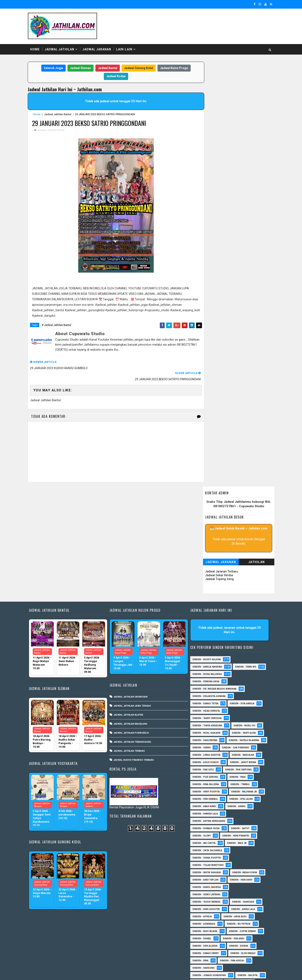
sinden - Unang (202, 952)
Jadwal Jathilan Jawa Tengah (133, 587)
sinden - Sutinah (238, 945)
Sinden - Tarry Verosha (207, 600)
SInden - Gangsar (243, 791)
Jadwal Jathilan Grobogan (132, 578)
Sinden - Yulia (201, 930)
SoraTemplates (57, 973)
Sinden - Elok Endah (243, 842)
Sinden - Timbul (240, 673)
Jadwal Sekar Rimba (216, 146)
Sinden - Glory (201, 725)
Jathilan (254, 133)
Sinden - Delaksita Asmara (209, 578)
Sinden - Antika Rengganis (209, 710)
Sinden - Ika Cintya (204, 732)
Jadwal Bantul (106, 67)
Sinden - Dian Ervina (205, 622)
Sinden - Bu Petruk (238, 813)
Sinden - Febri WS (245, 548)
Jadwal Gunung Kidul (137, 67)
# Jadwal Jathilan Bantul (59, 325)
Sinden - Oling (230, 886)
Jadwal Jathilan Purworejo (132, 615)
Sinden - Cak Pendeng (206, 637)
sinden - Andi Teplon (205, 769)
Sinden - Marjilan (243, 644)
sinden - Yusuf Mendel (206, 791)
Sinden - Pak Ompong (238, 659)
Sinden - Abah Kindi (204, 695)
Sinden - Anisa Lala (243, 798)
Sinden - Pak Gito (203, 659)
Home (38, 48)
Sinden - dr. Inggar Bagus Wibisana (214, 570)
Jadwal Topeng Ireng (217, 150)
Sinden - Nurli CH (244, 607)
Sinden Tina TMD (231, 930)
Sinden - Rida (237, 666)
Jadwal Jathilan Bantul (61, 113)
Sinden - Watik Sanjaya (206, 761)
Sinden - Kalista (247, 864)
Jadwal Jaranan (100, 48)
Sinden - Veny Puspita (206, 681)
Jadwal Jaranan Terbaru (219, 142)
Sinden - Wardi (240, 923)
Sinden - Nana (201, 886)
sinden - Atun (201, 938)
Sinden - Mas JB (236, 732)
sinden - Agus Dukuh (205, 651)
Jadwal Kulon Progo (172, 67)
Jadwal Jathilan (62, 48)
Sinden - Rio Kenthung (206, 916)
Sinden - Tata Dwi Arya (206, 923)
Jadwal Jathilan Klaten (130, 596)
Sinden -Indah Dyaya (244, 761)
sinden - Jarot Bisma (243, 651)
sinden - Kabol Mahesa (206, 776)
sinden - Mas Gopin (204, 945)
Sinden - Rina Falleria (205, 673)
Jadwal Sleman (79, 67)
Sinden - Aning (236, 695)
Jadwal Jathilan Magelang (132, 606)
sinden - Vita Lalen (241, 688)
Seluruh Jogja (52, 67)
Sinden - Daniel (202, 828)
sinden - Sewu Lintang (206, 783)
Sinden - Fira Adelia (232, 850)
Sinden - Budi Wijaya (205, 820)
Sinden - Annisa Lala (205, 703)
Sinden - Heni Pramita (235, 725)
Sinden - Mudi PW (237, 879)
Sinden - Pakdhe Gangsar (208, 901)
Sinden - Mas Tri (236, 872)
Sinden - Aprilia (202, 806)
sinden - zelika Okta (235, 952)
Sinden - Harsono (203, 857)
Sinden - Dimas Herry (205, 842)
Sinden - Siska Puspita (206, 747)
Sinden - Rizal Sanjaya (206, 615)
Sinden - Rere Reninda (206, 908)
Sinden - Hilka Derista (206, 593)
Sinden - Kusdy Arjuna (206, 541)
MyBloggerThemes (102, 973)
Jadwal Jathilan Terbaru (130, 633)
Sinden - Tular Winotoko (208, 754)
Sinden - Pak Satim (204, 894)
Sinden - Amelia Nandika (207, 548)
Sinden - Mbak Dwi (203, 879)
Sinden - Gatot (240, 717)
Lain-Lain (127, 48)
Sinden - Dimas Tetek (205, 585)
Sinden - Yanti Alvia (244, 615)
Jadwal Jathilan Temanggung (133, 624)
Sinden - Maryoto (203, 872)
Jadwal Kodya (114, 75)
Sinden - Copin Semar (242, 820)
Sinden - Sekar (243, 629)
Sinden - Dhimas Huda (206, 717)
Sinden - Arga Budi (235, 806)
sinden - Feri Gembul (205, 688)
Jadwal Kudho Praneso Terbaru (135, 642)
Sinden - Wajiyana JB (244, 681)
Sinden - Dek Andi (233, 828)
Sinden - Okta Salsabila (207, 739)
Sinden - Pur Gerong (205, 666)
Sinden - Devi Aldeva (205, 835)
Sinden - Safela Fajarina (207, 629)
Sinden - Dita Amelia (242, 585)
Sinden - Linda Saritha (206, 644)
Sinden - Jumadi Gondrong (209, 864)
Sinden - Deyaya (238, 835)
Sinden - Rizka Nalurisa (207, 556)
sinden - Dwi (228, 938)
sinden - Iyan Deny (241, 769)
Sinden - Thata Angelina (207, 607)
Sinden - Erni (200, 850)
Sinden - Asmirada (204, 813)
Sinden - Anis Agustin (206, 798)
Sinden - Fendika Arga (206, 563)
